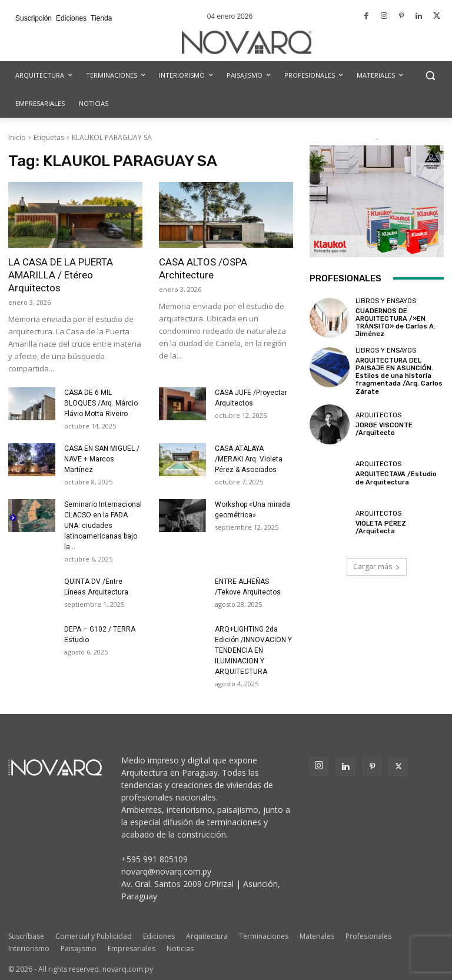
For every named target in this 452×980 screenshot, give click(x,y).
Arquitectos (378, 415)
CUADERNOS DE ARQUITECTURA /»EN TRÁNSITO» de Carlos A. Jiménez (395, 323)
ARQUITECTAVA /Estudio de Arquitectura (396, 478)
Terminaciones (264, 936)
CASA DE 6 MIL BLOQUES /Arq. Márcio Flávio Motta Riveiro (101, 403)
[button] (430, 76)
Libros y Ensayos (386, 301)
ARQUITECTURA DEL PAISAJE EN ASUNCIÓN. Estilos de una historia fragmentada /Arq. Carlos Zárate (399, 376)
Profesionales (368, 936)
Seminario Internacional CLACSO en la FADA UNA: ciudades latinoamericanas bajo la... (103, 526)
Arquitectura (207, 936)
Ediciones (159, 936)
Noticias (180, 949)
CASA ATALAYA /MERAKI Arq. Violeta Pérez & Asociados (249, 459)
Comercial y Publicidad (94, 936)
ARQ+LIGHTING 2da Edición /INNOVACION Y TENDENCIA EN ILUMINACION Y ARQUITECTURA (253, 650)
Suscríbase (26, 936)
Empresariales (132, 949)
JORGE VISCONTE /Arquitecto (384, 428)
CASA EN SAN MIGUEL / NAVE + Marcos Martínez (102, 459)
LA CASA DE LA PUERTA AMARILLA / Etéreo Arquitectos (61, 275)
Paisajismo (79, 949)
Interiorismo (29, 949)
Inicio (17, 137)
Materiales (317, 936)
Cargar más (377, 566)
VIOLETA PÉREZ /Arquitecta (381, 527)
